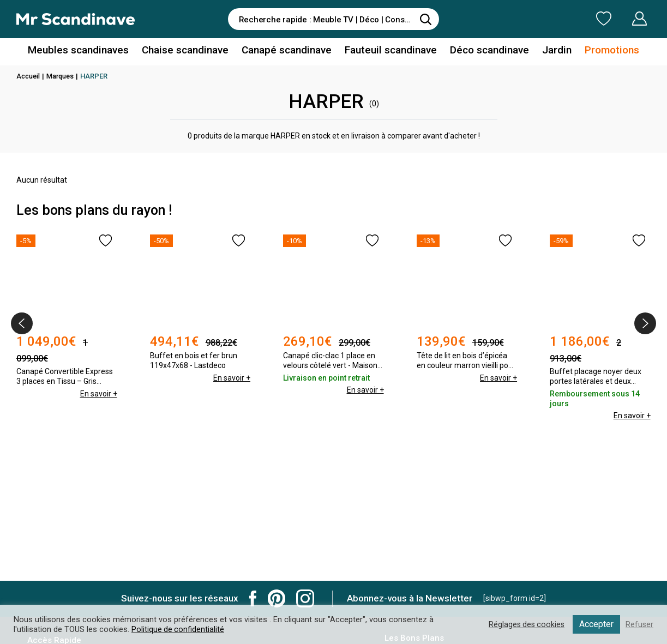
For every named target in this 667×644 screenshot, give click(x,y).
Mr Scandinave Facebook (253, 598)
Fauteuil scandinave (387, 51)
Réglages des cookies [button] (525, 624)
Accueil (29, 76)
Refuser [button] (639, 624)
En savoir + (99, 378)
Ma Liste (546, 19)
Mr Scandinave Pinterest (277, 598)
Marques (62, 76)
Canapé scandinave (287, 51)
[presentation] (22, 323)
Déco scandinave (482, 51)
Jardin (547, 51)
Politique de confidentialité (178, 629)
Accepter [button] (596, 624)
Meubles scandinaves (89, 51)
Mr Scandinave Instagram (305, 598)
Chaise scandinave (190, 51)
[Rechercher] (425, 19)
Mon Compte (619, 19)
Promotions (600, 51)
